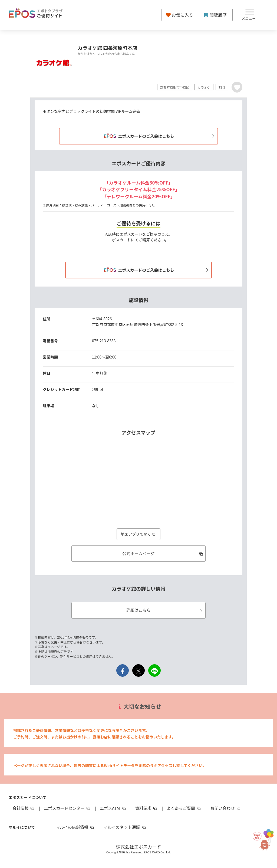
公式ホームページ (163, 553)
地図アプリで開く (138, 534)
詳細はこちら (165, 610)
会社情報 (24, 808)
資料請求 (147, 808)
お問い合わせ (226, 808)
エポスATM (113, 808)
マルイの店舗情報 (75, 827)
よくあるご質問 (184, 808)
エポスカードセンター (67, 808)
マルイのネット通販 (125, 827)
